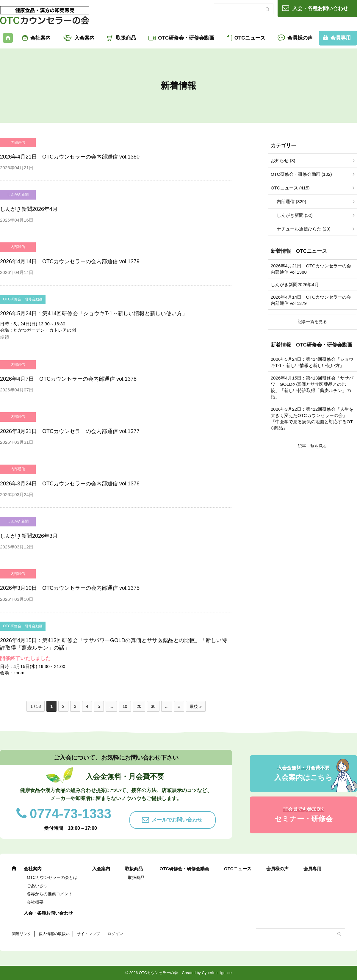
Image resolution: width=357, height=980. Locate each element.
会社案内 (40, 38)
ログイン (115, 934)
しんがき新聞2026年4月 (29, 209)
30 (153, 706)
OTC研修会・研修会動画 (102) (301, 174)
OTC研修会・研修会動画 (186, 38)
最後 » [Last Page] (196, 706)
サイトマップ (88, 934)
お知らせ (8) (283, 160)
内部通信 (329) (291, 202)
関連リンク (22, 934)
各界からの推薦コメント (50, 894)
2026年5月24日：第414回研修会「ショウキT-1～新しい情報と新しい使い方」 (94, 313)
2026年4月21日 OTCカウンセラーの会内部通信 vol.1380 (70, 157)
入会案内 (84, 38)
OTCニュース (250, 38)
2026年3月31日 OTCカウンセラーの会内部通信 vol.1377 (70, 431)
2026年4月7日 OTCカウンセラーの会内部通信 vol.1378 (68, 379)
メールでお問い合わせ (177, 820)
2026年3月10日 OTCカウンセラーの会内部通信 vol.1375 (70, 588)
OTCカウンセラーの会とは (52, 877)
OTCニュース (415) (290, 188)
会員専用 (312, 869)
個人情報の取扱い (54, 934)
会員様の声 (300, 38)
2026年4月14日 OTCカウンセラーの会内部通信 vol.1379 (70, 261)
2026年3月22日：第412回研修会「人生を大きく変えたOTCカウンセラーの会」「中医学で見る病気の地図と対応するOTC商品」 (312, 418)
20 (139, 706)
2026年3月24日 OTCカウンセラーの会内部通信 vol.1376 (70, 484)
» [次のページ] (179, 706)
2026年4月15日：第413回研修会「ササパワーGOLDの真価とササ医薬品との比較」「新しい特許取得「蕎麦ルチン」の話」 (312, 387)
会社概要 (35, 902)
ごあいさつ (37, 886)
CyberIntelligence (217, 973)
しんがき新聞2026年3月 (29, 536)
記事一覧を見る (312, 322)
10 (125, 706)
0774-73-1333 (71, 814)
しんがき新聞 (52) (295, 215)
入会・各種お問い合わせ (320, 8)
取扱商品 (126, 38)
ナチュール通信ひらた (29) (304, 229)
